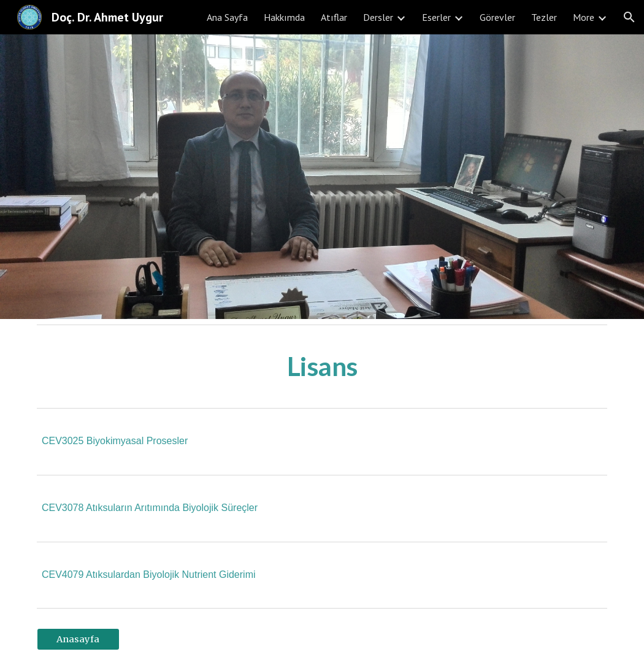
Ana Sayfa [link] (227, 17)
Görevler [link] (497, 17)
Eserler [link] (436, 17)
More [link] (584, 17)
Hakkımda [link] (284, 17)
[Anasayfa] (78, 640)
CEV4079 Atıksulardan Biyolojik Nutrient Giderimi (149, 575)
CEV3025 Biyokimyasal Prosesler (115, 441)
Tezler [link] (544, 17)
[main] (322, 366)
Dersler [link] (378, 17)
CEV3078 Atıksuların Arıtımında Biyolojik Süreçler (150, 508)
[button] (629, 17)
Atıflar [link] (334, 17)
